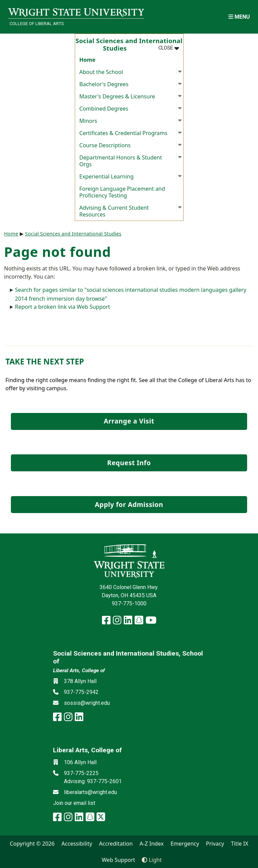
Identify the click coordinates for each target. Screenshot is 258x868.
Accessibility (77, 844)
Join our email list (74, 803)
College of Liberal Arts (37, 24)
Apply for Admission (129, 504)
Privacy (215, 844)
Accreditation (116, 844)
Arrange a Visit (129, 421)
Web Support (118, 860)
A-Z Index (152, 844)
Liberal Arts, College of (79, 671)
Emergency (185, 844)
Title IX (239, 844)
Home (87, 60)
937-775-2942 (81, 692)
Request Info (129, 463)
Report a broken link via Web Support (63, 307)
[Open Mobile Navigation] (239, 17)
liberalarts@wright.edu (90, 792)
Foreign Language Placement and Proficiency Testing (122, 192)
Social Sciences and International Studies (73, 234)
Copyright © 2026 (32, 844)
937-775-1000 (129, 603)
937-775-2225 (81, 773)
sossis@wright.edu (87, 703)
